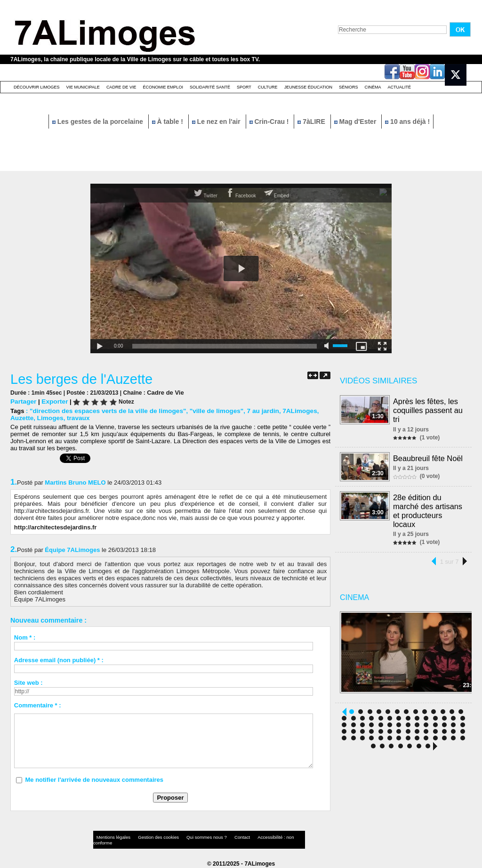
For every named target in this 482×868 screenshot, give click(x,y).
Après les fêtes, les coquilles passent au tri (428, 410)
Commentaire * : (38, 705)
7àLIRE (312, 122)
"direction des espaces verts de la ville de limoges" (104, 410)
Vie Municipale (83, 87)
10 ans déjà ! (407, 122)
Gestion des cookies (150, 837)
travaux (75, 418)
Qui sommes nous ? (191, 837)
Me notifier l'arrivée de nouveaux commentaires (94, 779)
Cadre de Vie (121, 87)
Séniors (349, 87)
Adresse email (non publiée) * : (59, 660)
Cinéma (373, 87)
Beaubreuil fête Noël (428, 457)
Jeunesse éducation (308, 87)
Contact (222, 837)
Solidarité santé (210, 87)
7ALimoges (287, 410)
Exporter (53, 401)
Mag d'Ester (356, 122)
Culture (268, 87)
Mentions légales (111, 837)
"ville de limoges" (208, 410)
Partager (23, 401)
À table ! (169, 122)
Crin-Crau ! (270, 122)
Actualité (400, 87)
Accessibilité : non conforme (259, 837)
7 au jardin (252, 410)
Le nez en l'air (217, 122)
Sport (244, 87)
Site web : (28, 682)
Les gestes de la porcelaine (99, 122)
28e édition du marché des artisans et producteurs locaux (428, 509)
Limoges (48, 418)
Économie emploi (163, 87)
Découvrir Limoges (37, 87)
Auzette (21, 418)
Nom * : (25, 637)
